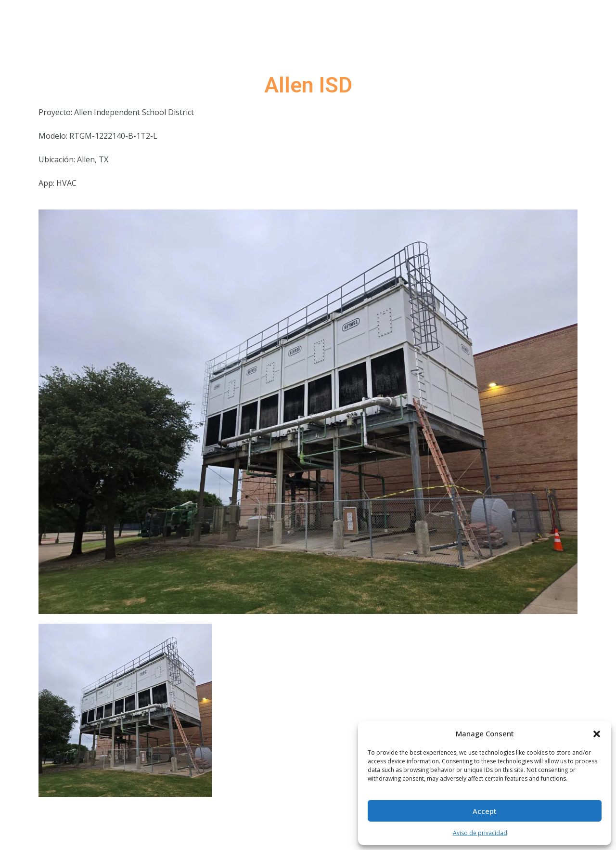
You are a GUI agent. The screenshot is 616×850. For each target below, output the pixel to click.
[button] (597, 733)
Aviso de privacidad (480, 833)
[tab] (125, 710)
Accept (485, 811)
